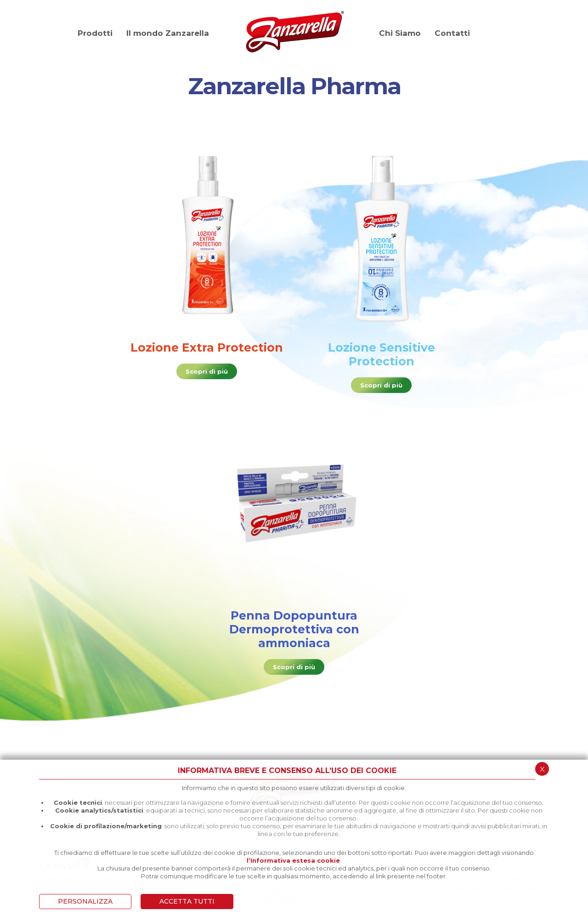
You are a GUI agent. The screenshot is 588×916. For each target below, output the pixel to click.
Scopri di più (207, 371)
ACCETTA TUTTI (187, 901)
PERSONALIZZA (85, 901)
